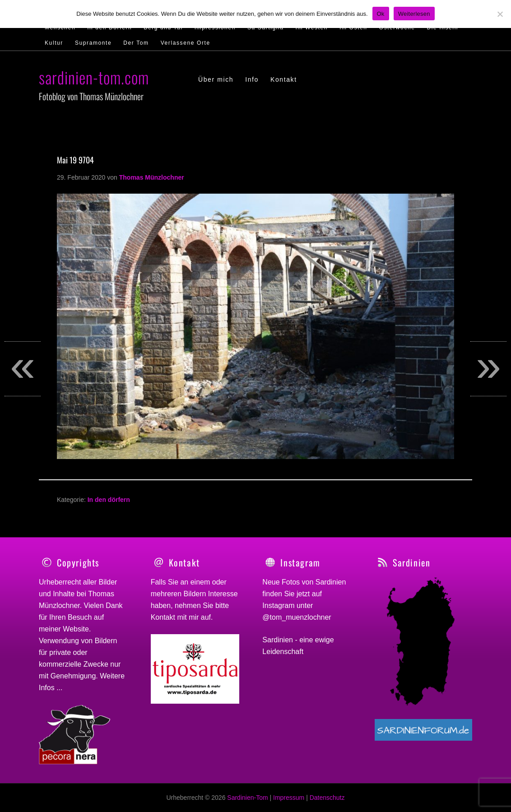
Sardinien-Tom (247, 798)
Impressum (289, 798)
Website (76, 629)
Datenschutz (327, 798)
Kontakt (163, 617)
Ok (381, 14)
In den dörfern (109, 500)
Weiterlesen (414, 14)
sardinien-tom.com (94, 77)
